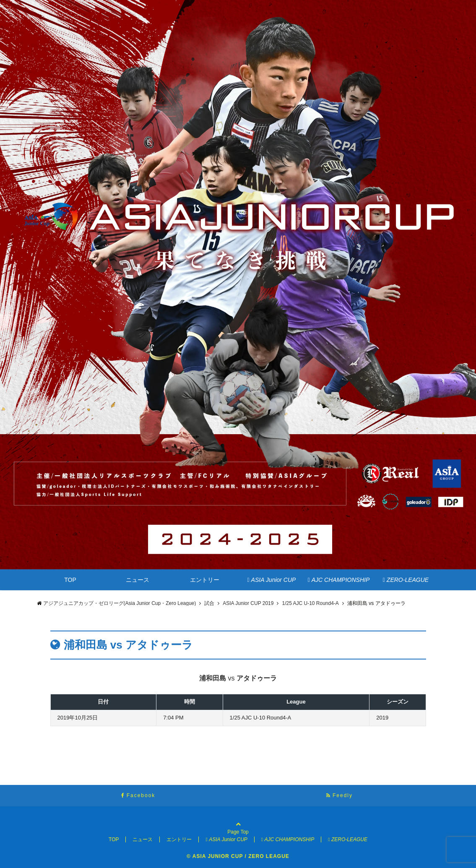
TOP (70, 580)
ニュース (138, 580)
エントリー (205, 580)
